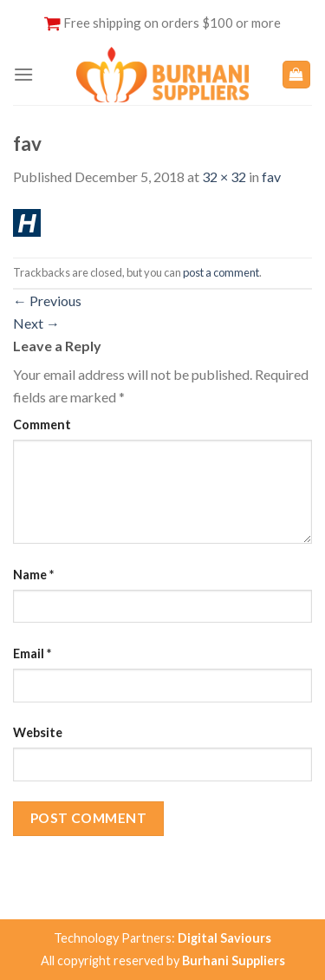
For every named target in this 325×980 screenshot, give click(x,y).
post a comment (221, 272)
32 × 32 (224, 176)
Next (36, 323)
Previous (47, 301)
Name (33, 575)
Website (38, 732)
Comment (42, 425)
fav (271, 176)
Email (32, 653)
